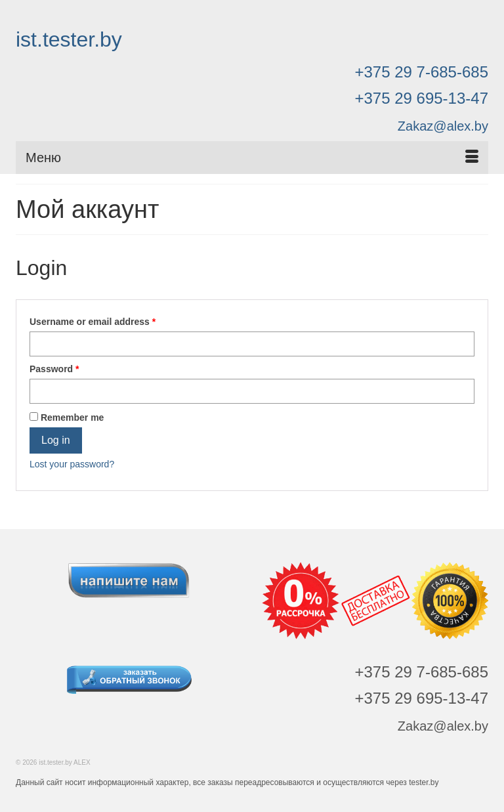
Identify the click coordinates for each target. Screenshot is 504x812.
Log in (56, 440)
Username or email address (93, 322)
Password (54, 369)
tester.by (424, 782)
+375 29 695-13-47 (421, 98)
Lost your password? (72, 464)
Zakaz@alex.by (443, 126)
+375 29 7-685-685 (421, 72)
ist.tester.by (69, 39)
